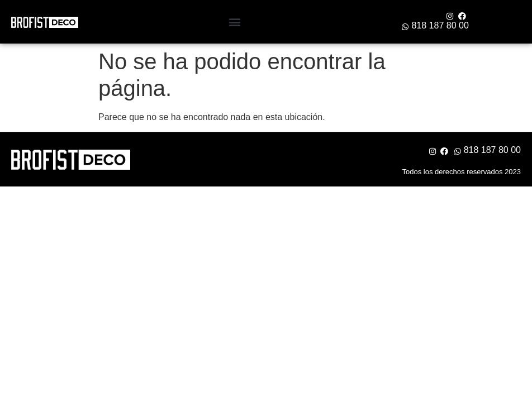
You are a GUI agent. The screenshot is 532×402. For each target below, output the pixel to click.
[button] (235, 22)
